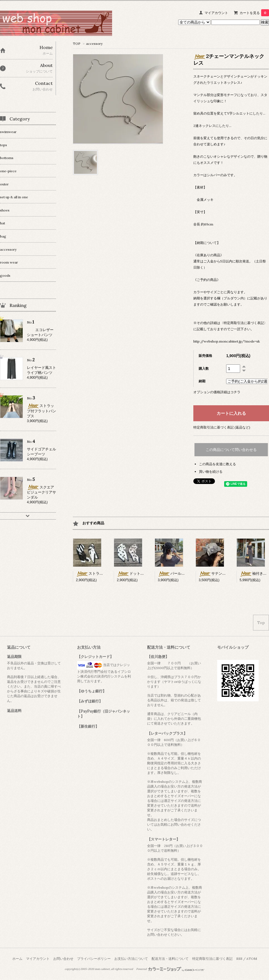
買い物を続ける (211, 472)
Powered (170, 969)
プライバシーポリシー (94, 959)
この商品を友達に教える (217, 464)
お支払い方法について (131, 959)
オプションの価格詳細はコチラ (217, 392)
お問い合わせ (63, 959)
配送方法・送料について (170, 959)
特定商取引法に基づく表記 (212, 959)
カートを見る (254, 13)
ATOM (252, 959)
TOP (77, 44)
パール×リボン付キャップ (185, 573)
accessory (94, 44)
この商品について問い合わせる (231, 450)
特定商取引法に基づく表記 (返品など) (222, 427)
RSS (239, 959)
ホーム (17, 959)
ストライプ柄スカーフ (100, 573)
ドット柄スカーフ (138, 573)
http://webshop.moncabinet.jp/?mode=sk (227, 341)
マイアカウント (216, 13)
